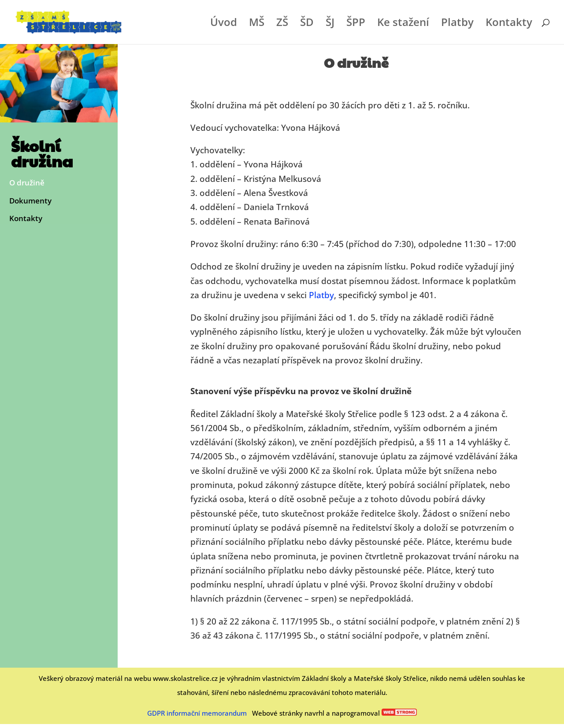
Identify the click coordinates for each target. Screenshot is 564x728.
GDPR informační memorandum (197, 713)
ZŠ (282, 24)
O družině (27, 183)
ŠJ (330, 24)
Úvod (224, 24)
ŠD (307, 24)
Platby (457, 24)
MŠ (257, 24)
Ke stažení (403, 24)
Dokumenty (30, 201)
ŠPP (356, 24)
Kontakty (509, 24)
